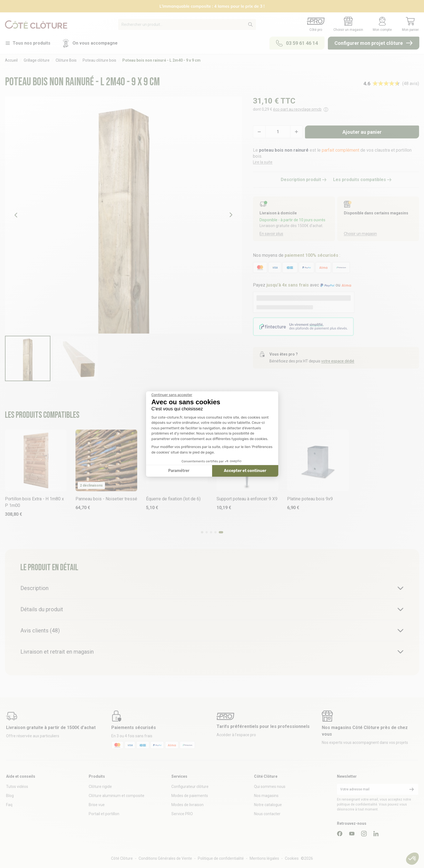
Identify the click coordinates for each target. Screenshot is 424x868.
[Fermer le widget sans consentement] (172, 395)
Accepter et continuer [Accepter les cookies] (245, 471)
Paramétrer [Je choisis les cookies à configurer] (179, 471)
